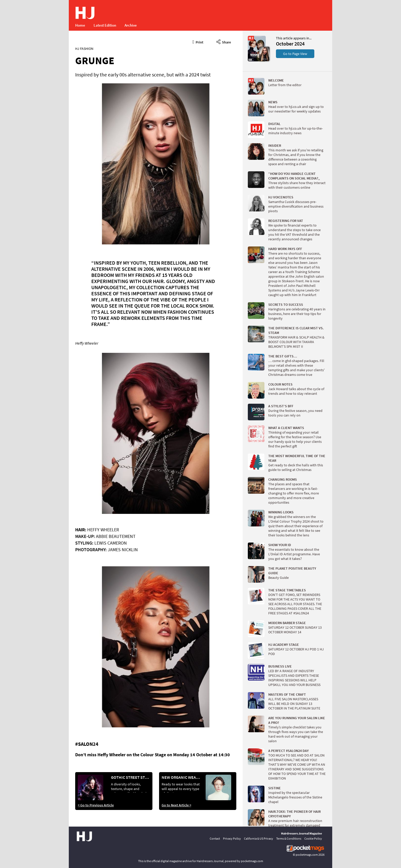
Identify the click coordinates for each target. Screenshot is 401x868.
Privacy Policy (232, 838)
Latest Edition (105, 25)
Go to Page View (295, 54)
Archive (131, 25)
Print (198, 41)
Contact (215, 838)
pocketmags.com (307, 855)
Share (224, 41)
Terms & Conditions (289, 838)
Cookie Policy (313, 838)
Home (80, 25)
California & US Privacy (259, 838)
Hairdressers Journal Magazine (302, 833)
